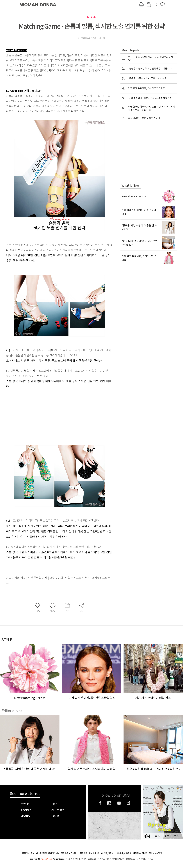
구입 (176, 836)
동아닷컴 (84, 853)
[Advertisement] (52, 418)
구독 (167, 836)
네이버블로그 (128, 803)
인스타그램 (109, 803)
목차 (157, 836)
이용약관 (128, 853)
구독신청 (26, 853)
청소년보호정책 (155, 853)
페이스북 (100, 803)
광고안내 (34, 853)
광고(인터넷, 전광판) (106, 853)
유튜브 (119, 803)
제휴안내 (119, 853)
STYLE (91, 17)
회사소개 (92, 853)
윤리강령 (43, 853)
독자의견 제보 (54, 853)
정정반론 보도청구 (68, 853)
